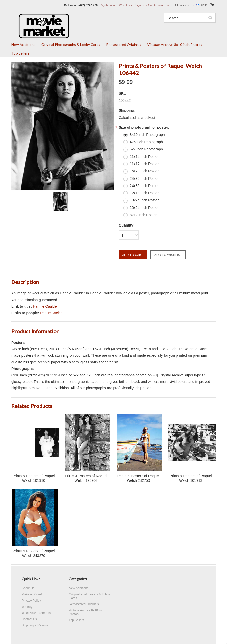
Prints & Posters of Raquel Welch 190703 (86, 478)
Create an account (160, 5)
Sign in (140, 5)
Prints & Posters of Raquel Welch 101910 (34, 478)
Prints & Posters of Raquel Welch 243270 (34, 553)
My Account (108, 5)
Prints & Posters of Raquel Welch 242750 (138, 478)
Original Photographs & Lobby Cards (71, 45)
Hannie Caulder (45, 306)
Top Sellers (20, 53)
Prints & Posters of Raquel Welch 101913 (191, 478)
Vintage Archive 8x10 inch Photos (175, 45)
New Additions (23, 45)
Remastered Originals (124, 45)
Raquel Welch (51, 313)
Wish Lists (126, 5)
